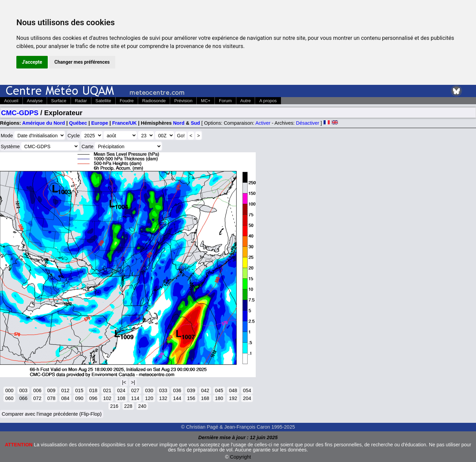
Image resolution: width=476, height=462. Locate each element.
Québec (78, 123)
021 (107, 390)
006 (37, 390)
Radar (81, 101)
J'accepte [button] (32, 62)
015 (79, 390)
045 (219, 390)
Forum (225, 101)
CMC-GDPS (20, 113)
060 (9, 398)
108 (121, 398)
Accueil (11, 101)
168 (205, 398)
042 (205, 390)
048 (233, 390)
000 (9, 390)
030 (149, 390)
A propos (268, 101)
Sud (195, 123)
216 (114, 406)
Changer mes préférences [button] (82, 62)
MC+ (206, 101)
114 (135, 398)
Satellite (103, 101)
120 (149, 398)
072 (37, 398)
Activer (263, 123)
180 (219, 398)
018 (93, 390)
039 (191, 390)
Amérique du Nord (44, 123)
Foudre (127, 101)
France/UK (124, 123)
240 (142, 406)
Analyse (35, 101)
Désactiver (308, 123)
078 (51, 398)
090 (79, 398)
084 (65, 398)
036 (177, 390)
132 (163, 398)
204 (247, 398)
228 (128, 406)
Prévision (183, 101)
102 (107, 398)
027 (135, 390)
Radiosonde (154, 101)
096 (93, 398)
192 (233, 398)
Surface (59, 101)
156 (191, 398)
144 (177, 398)
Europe (100, 123)
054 (247, 390)
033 (163, 390)
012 (65, 390)
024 (121, 390)
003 (23, 390)
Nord (179, 123)
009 (51, 390)
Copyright (241, 457)
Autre (246, 101)
